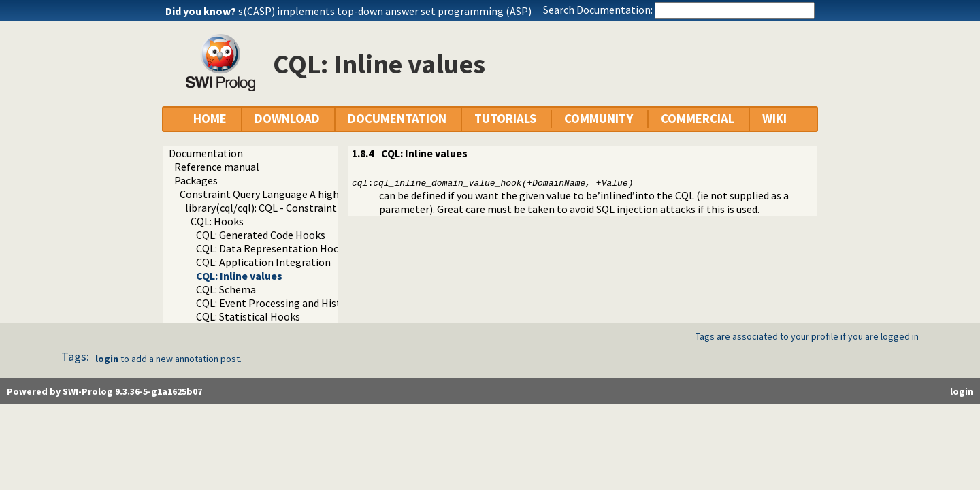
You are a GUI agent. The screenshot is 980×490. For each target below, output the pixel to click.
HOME (210, 119)
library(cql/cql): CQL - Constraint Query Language (299, 208)
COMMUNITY (599, 119)
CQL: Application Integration (263, 262)
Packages (196, 180)
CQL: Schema (226, 289)
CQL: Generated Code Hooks (261, 235)
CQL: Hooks (217, 221)
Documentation (206, 153)
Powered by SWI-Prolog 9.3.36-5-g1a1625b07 (104, 391)
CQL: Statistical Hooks (248, 316)
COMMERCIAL (698, 119)
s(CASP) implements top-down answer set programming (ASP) (385, 11)
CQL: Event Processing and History (276, 303)
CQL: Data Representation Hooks (273, 248)
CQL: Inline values (239, 276)
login (107, 359)
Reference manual (217, 167)
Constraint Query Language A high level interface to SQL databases (336, 194)
